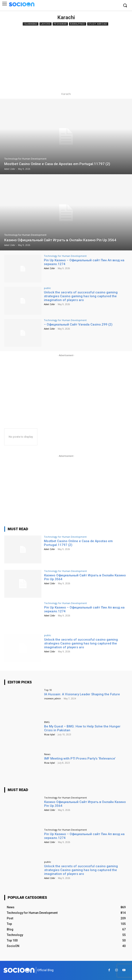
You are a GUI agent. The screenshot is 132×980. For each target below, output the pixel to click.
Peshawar (60, 24)
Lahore (46, 24)
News (47, 754)
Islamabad (31, 24)
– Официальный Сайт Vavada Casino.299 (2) (78, 324)
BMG (47, 722)
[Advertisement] (66, 59)
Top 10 (48, 690)
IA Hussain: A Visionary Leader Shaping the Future (82, 694)
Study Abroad (98, 24)
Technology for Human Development (25, 159)
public (47, 288)
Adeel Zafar (49, 268)
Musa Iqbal (50, 734)
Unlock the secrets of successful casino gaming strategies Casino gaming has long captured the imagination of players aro (81, 296)
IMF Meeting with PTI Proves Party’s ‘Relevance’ (80, 759)
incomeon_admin (53, 699)
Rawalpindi (78, 24)
